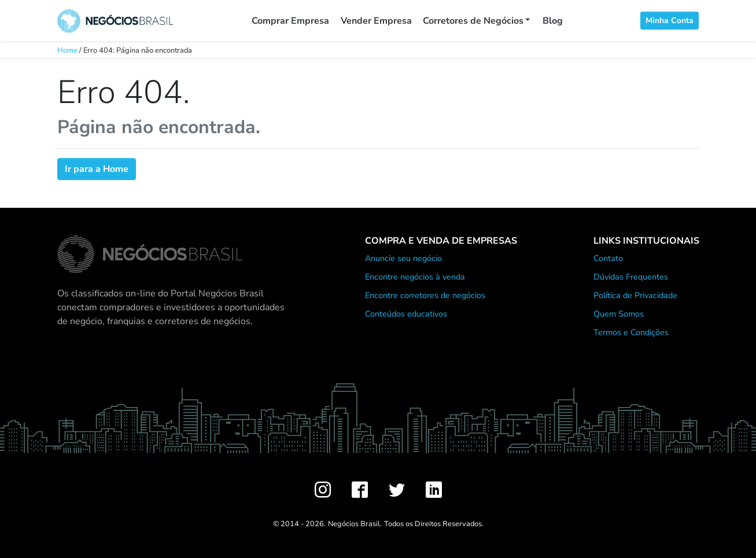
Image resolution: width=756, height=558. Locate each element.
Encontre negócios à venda (415, 277)
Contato (608, 258)
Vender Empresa (376, 21)
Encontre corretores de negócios (425, 295)
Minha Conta (670, 21)
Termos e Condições (631, 332)
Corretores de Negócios (473, 21)
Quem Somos (619, 314)
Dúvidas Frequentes (631, 277)
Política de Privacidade (635, 295)
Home (67, 50)
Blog (553, 21)
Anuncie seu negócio (403, 258)
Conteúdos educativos (406, 314)
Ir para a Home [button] (97, 169)
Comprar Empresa (290, 21)
